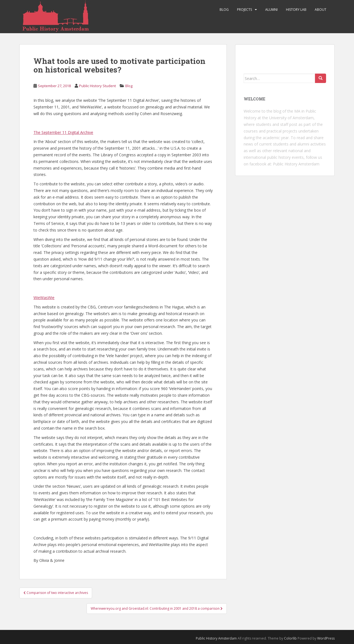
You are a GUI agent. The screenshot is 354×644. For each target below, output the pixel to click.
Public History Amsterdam (296, 164)
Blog (224, 10)
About (321, 10)
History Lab (296, 10)
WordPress (326, 638)
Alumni (271, 10)
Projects (244, 10)
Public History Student (97, 86)
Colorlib (290, 638)
